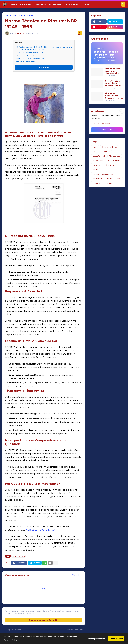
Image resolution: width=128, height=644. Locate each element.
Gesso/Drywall (99, 156)
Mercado (117, 160)
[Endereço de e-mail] (107, 124)
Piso (119, 178)
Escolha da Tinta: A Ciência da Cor (29, 59)
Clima (95, 147)
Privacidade (55, 4)
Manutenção (115, 156)
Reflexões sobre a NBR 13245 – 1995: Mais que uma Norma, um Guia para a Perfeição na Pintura (44, 48)
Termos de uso (72, 4)
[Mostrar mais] (56, 563)
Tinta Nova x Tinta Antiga (26, 62)
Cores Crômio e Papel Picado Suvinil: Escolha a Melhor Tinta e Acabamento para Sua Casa (114, 83)
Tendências (98, 183)
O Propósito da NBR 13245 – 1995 (29, 53)
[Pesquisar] (123, 4)
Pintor (95, 169)
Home (14, 4)
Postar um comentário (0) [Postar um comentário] (44, 620)
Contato (86, 4)
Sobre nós (41, 4)
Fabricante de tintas (101, 152)
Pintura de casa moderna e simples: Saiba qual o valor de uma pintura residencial (112, 71)
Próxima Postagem (75, 630)
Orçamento (111, 165)
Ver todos (76, 575)
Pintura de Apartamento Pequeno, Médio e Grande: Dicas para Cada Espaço (114, 96)
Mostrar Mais (44, 67)
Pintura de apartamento (103, 174)
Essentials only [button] (116, 639)
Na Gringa (97, 165)
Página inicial (11, 15)
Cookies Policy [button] (11, 640)
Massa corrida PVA (101, 160)
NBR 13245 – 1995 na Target (41, 530)
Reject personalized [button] (97, 639)
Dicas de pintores (26, 15)
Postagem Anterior (13, 630)
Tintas (109, 183)
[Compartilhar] (80, 33)
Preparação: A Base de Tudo (27, 56)
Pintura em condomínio (103, 178)
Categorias (26, 4)
